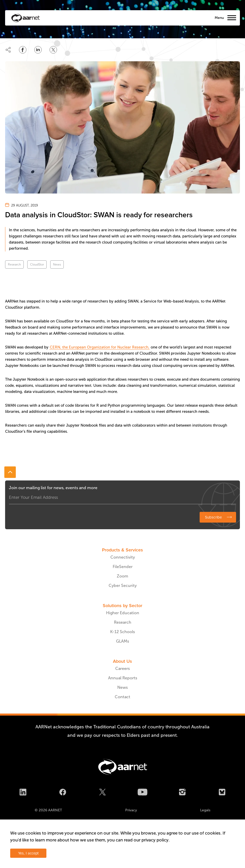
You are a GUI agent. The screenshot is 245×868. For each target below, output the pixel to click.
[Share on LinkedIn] (38, 50)
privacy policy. (156, 840)
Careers (123, 668)
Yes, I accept (28, 853)
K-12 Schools (123, 632)
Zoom (123, 576)
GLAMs (123, 641)
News (57, 264)
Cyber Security (123, 586)
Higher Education (123, 613)
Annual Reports (123, 678)
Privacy (131, 810)
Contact (123, 697)
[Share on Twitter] (53, 50)
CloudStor (37, 264)
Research (14, 264)
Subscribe (213, 517)
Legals (205, 810)
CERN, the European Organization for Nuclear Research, (100, 347)
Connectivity (123, 557)
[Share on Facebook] (23, 50)
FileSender (123, 567)
